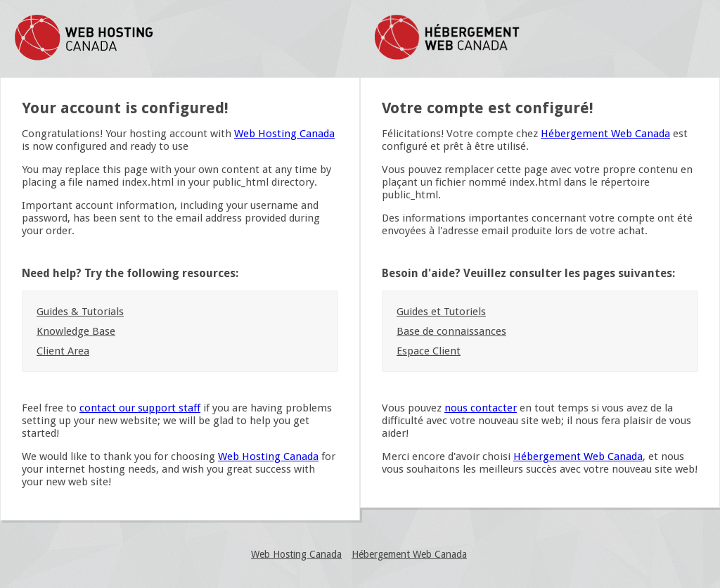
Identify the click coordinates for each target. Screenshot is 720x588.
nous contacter (481, 408)
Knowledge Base (76, 331)
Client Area (63, 351)
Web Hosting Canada (284, 134)
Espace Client (429, 351)
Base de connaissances (451, 331)
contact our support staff (140, 408)
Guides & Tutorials (80, 312)
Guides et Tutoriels (441, 312)
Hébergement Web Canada (605, 134)
